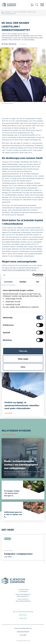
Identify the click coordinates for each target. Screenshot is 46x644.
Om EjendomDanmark (23, 612)
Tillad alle (23, 351)
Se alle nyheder (10, 435)
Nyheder (8, 12)
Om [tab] (38, 282)
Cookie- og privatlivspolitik (23, 628)
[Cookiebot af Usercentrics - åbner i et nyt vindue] (33, 275)
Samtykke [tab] (8, 282)
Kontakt (23, 615)
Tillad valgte (23, 359)
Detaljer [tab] (23, 282)
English (23, 618)
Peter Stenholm (10, 44)
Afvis (23, 367)
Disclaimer (23, 635)
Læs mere (9, 413)
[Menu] (42, 5)
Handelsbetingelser (23, 632)
